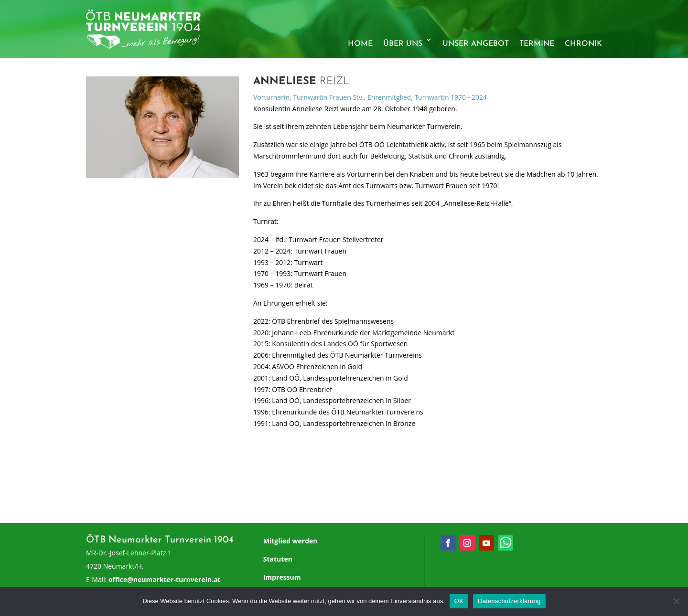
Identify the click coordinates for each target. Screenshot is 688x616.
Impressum (282, 577)
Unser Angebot (476, 44)
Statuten (278, 559)
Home (360, 44)
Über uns (403, 44)
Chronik (583, 44)
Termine (537, 44)
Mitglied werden (290, 541)
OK (459, 601)
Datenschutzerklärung (509, 601)
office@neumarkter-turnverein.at (165, 579)
